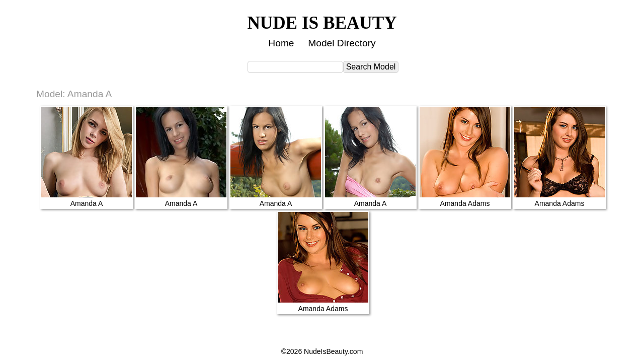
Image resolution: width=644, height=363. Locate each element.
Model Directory (342, 43)
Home (281, 43)
